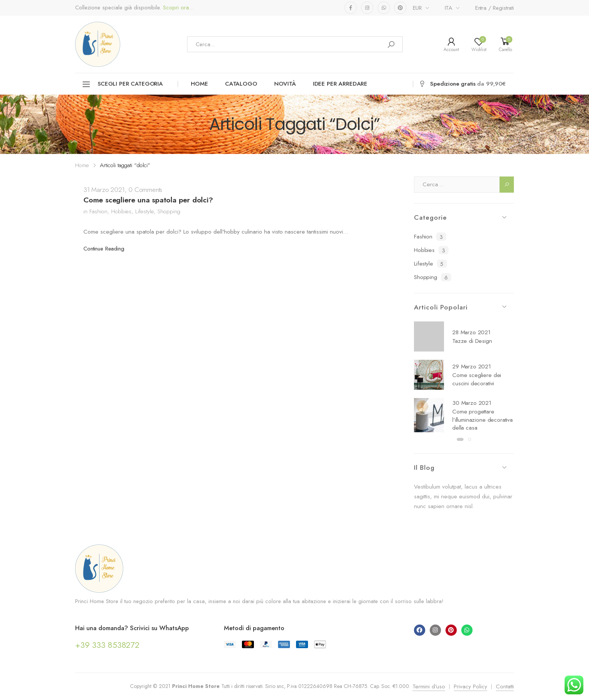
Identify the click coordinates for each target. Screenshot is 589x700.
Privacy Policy (470, 686)
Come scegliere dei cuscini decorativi (477, 379)
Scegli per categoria (122, 84)
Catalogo (241, 84)
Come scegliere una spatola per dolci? (148, 200)
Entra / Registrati (495, 8)
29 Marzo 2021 (472, 367)
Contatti (505, 686)
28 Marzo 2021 (471, 332)
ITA (449, 8)
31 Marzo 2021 (104, 190)
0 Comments (145, 190)
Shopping (169, 211)
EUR (418, 8)
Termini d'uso (429, 686)
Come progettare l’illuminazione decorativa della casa (483, 420)
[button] (460, 439)
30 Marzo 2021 (472, 403)
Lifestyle (144, 211)
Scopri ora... (177, 8)
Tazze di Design (472, 341)
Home (199, 84)
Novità (285, 84)
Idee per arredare (340, 84)
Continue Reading (104, 249)
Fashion (98, 211)
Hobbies (121, 211)
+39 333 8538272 (107, 645)
